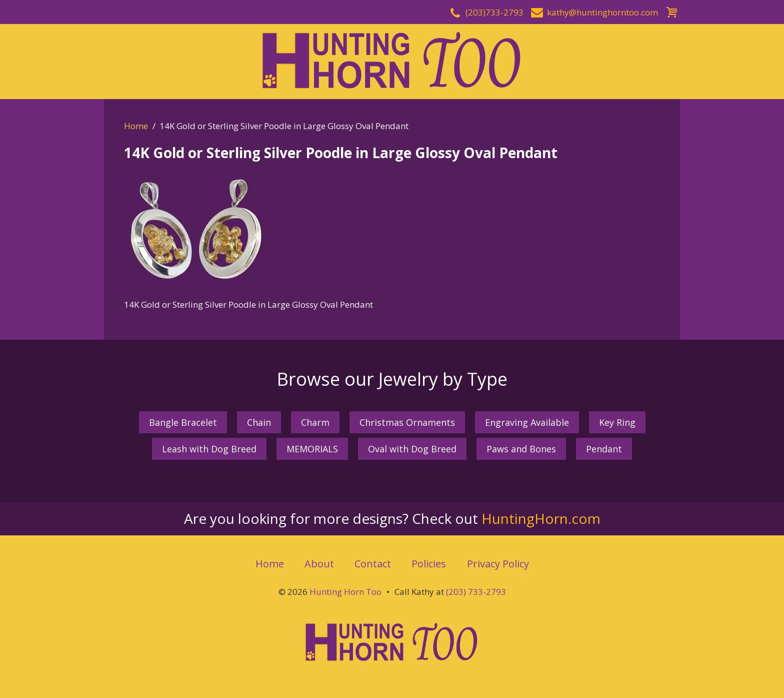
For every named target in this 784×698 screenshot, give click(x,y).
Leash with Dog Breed (209, 449)
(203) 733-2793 (476, 592)
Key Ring (617, 422)
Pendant (604, 449)
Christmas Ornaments (407, 422)
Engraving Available (527, 422)
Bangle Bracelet (183, 422)
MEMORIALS (312, 449)
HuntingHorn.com (541, 518)
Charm (315, 422)
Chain (259, 422)
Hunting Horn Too (345, 592)
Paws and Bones (521, 449)
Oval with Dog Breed (412, 449)
